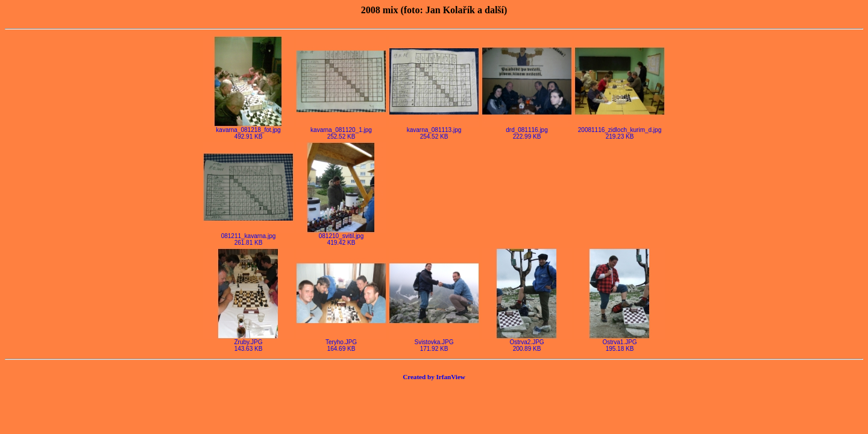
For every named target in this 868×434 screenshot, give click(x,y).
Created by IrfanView (434, 377)
